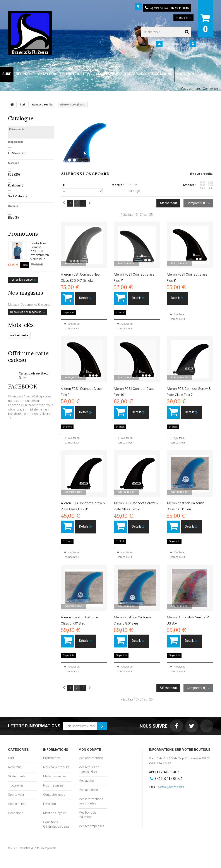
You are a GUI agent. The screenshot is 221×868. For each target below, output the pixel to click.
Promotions (23, 234)
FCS (14, 174)
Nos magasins (26, 293)
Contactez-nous (54, 795)
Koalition (16, 185)
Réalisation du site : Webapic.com (37, 848)
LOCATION (185, 74)
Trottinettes (16, 785)
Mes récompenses (91, 826)
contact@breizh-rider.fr (171, 787)
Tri (63, 185)
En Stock (17, 153)
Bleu (13, 217)
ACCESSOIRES (136, 74)
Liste (211, 186)
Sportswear (16, 795)
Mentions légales (55, 813)
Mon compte (90, 750)
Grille (202, 186)
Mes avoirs (86, 781)
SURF (7, 74)
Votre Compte (174, 44)
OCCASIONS (162, 74)
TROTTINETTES (78, 74)
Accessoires (17, 804)
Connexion (205, 44)
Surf (11, 758)
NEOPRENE (25, 74)
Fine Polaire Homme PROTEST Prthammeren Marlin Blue (39, 251)
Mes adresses (88, 790)
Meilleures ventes (55, 776)
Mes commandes (91, 758)
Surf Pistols (18, 196)
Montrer (118, 185)
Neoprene (15, 767)
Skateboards (17, 776)
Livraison (50, 804)
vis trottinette (19, 335)
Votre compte (190, 89)
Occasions (16, 813)
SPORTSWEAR (108, 74)
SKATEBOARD (50, 74)
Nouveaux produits (56, 767)
